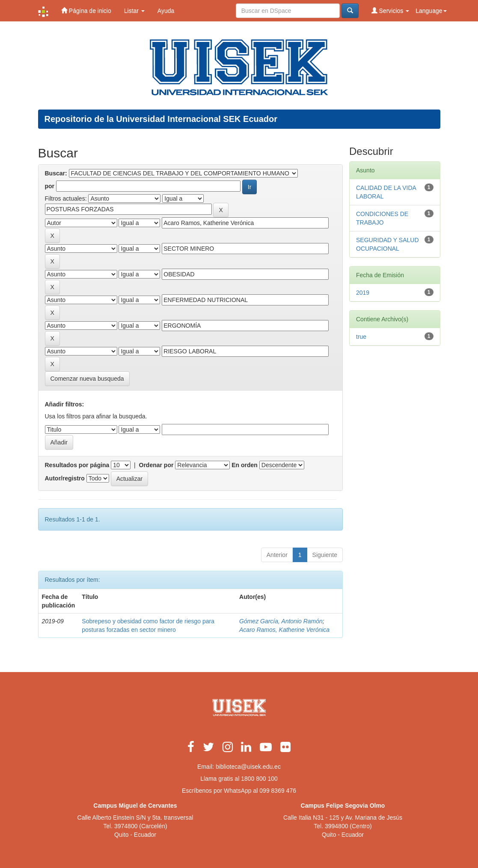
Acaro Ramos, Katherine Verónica (284, 630)
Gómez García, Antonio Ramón (281, 621)
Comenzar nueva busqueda (87, 379)
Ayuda (166, 11)
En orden (245, 465)
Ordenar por (156, 465)
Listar (134, 11)
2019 (363, 293)
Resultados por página (77, 465)
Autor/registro (65, 478)
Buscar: (56, 173)
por (50, 186)
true (361, 337)
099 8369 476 (278, 791)
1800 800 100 (259, 779)
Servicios (390, 10)
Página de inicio (86, 10)
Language (431, 11)
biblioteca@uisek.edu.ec (248, 767)
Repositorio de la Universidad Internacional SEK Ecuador (161, 119)
